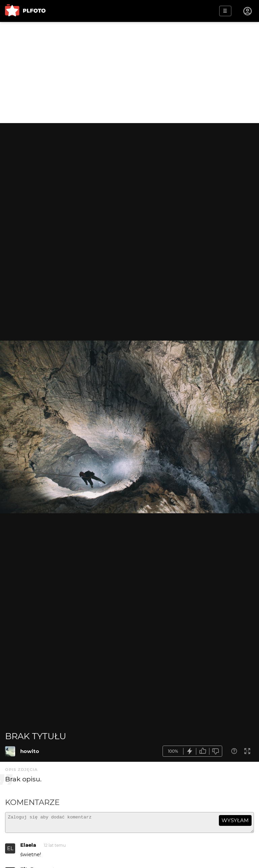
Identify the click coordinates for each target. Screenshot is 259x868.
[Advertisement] (129, 73)
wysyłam (235, 820)
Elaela (28, 848)
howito (30, 751)
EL (10, 851)
